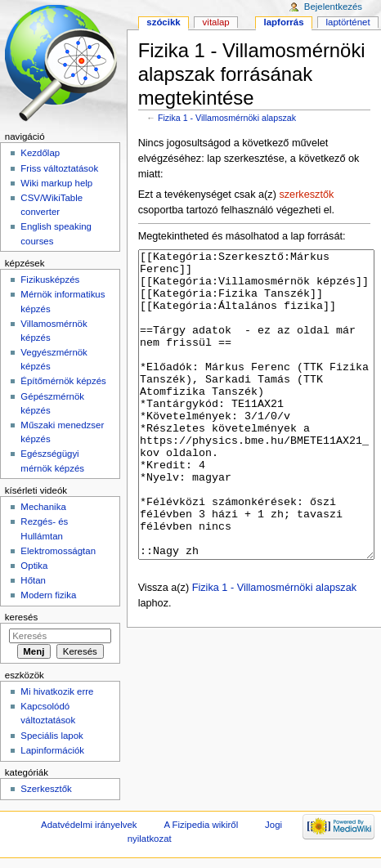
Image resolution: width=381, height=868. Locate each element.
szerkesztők (306, 195)
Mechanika (43, 507)
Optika (34, 566)
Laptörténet (348, 22)
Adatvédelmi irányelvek (89, 825)
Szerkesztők (46, 789)
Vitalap (216, 22)
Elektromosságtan (58, 551)
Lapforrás (284, 22)
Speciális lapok (52, 736)
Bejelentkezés (333, 7)
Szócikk (163, 22)
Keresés (21, 617)
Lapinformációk (52, 750)
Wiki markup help (56, 183)
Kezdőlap (40, 153)
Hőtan (33, 580)
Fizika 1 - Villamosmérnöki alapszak (227, 118)
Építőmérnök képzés (63, 381)
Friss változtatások (59, 168)
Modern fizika (48, 595)
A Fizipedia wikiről (201, 825)
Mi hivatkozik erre (57, 691)
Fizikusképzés (50, 280)
